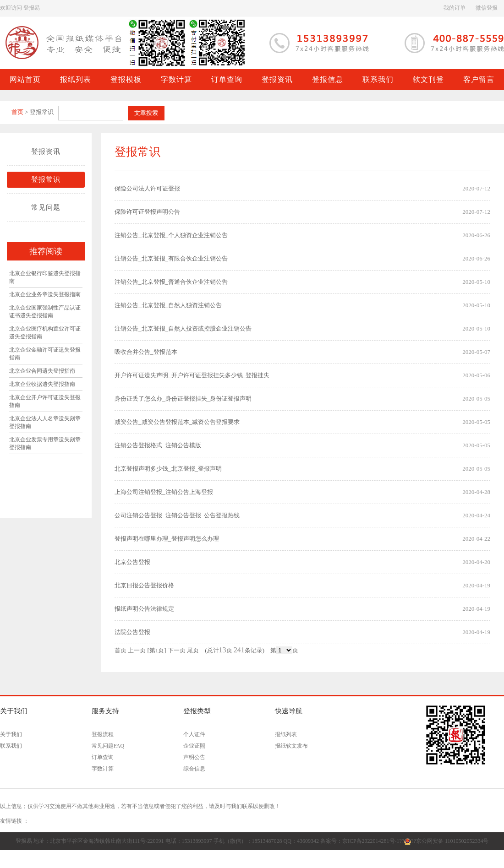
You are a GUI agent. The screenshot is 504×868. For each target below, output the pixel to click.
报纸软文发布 (291, 746)
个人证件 (194, 734)
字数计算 (103, 769)
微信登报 (487, 8)
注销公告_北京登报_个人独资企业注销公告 (171, 235)
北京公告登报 (132, 562)
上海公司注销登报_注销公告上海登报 (164, 492)
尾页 (193, 650)
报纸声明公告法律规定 (144, 609)
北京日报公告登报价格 (144, 585)
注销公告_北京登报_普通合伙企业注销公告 (171, 282)
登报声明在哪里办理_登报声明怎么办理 (167, 539)
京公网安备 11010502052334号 (452, 841)
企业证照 (194, 746)
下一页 (177, 650)
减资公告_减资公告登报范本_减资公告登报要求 (177, 422)
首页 (17, 112)
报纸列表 (286, 734)
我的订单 (455, 8)
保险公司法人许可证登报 (147, 188)
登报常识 (46, 179)
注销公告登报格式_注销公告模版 (158, 445)
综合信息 (194, 769)
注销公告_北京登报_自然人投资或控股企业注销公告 (183, 328)
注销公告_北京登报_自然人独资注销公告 (168, 305)
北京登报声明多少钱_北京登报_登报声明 (168, 469)
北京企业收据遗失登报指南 (42, 384)
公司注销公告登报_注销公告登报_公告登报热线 (177, 515)
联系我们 (11, 746)
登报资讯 (46, 152)
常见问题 (46, 207)
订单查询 (103, 757)
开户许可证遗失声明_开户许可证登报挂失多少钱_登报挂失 (192, 375)
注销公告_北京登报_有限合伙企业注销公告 (171, 258)
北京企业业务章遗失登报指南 (45, 294)
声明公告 (194, 757)
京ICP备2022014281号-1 (371, 841)
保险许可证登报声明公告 (147, 212)
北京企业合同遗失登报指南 (42, 371)
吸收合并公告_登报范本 (146, 352)
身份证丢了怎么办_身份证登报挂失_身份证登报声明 (183, 399)
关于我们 (11, 734)
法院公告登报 (132, 632)
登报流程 (103, 734)
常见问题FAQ (108, 746)
